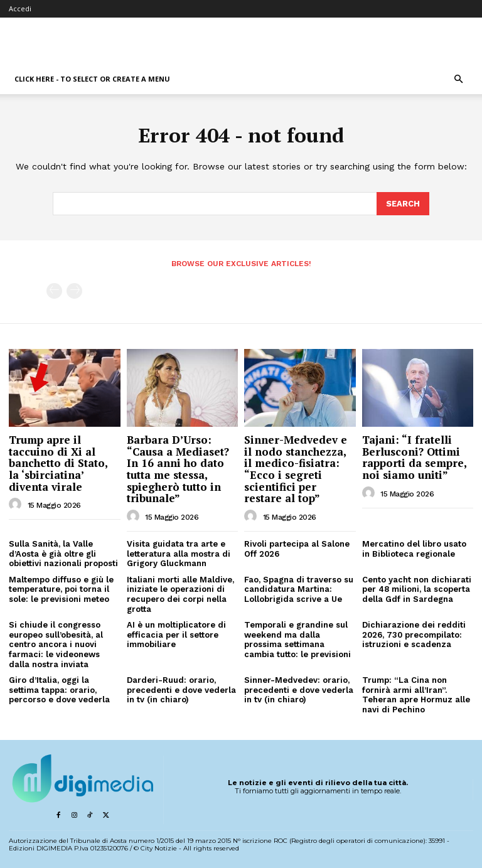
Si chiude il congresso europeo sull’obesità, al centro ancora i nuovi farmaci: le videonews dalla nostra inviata (56, 644)
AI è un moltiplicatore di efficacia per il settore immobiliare (176, 634)
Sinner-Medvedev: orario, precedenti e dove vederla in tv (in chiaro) (299, 689)
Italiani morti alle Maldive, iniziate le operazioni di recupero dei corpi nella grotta (180, 594)
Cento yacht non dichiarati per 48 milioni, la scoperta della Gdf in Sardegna (417, 589)
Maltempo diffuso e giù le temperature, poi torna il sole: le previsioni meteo (61, 589)
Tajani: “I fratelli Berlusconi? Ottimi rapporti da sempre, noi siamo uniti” (415, 457)
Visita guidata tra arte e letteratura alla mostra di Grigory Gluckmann (179, 553)
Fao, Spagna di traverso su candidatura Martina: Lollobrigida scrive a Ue (299, 589)
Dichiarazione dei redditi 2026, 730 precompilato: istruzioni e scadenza (414, 634)
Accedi (20, 8)
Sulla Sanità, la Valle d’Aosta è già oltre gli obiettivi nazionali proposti (63, 553)
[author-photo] (17, 504)
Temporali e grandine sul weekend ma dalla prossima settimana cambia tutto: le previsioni (297, 639)
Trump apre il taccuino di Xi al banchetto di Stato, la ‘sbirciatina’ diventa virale (58, 463)
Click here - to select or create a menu (92, 79)
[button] (458, 79)
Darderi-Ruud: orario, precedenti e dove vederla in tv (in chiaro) (181, 689)
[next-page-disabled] (74, 290)
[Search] (403, 203)
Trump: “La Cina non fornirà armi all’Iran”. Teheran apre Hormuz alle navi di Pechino (416, 694)
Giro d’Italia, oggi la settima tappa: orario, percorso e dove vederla (59, 689)
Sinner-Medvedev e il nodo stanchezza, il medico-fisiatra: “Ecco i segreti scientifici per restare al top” (296, 468)
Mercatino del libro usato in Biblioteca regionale (414, 548)
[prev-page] (54, 290)
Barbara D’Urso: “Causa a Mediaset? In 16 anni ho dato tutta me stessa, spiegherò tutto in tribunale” (178, 468)
